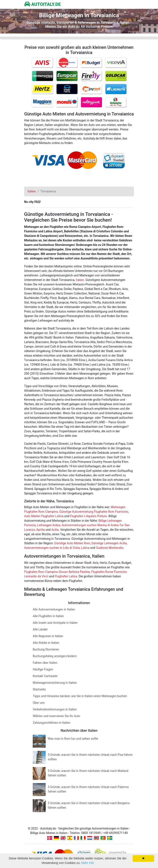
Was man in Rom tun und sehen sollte (73, 739)
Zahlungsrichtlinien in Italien (52, 723)
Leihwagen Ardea (49, 525)
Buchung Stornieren (46, 649)
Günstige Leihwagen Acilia (109, 543)
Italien (80, 280)
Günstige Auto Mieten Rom (72, 543)
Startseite (39, 689)
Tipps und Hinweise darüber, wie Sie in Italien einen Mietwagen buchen (80, 696)
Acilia (55, 530)
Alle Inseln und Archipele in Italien (55, 623)
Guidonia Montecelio (110, 548)
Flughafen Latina (66, 576)
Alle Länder (40, 629)
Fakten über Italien (45, 663)
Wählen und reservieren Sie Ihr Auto (56, 716)
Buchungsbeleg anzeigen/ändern (55, 656)
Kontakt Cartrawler (45, 676)
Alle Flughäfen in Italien (48, 616)
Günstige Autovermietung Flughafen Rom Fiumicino (94, 512)
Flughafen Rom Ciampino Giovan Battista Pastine (57, 572)
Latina (85, 548)
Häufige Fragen (43, 669)
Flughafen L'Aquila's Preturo (88, 516)
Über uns (39, 703)
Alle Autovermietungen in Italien (54, 609)
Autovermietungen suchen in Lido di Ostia (52, 548)
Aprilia (40, 530)
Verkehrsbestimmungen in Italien (55, 709)
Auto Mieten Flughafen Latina (44, 516)
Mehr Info (88, 863)
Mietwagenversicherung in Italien (55, 683)
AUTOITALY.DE (43, 4)
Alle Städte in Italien (46, 643)
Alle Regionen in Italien (48, 636)
